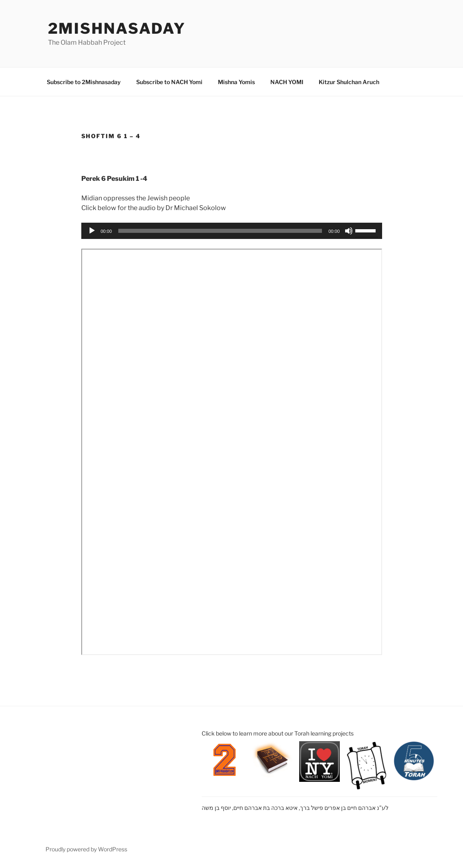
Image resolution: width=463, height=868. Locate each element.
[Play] (92, 231)
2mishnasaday (117, 28)
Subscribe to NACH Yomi (169, 82)
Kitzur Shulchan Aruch (349, 82)
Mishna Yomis (236, 82)
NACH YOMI (287, 82)
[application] (232, 231)
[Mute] (349, 231)
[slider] (220, 231)
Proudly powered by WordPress (86, 849)
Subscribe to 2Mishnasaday (84, 82)
